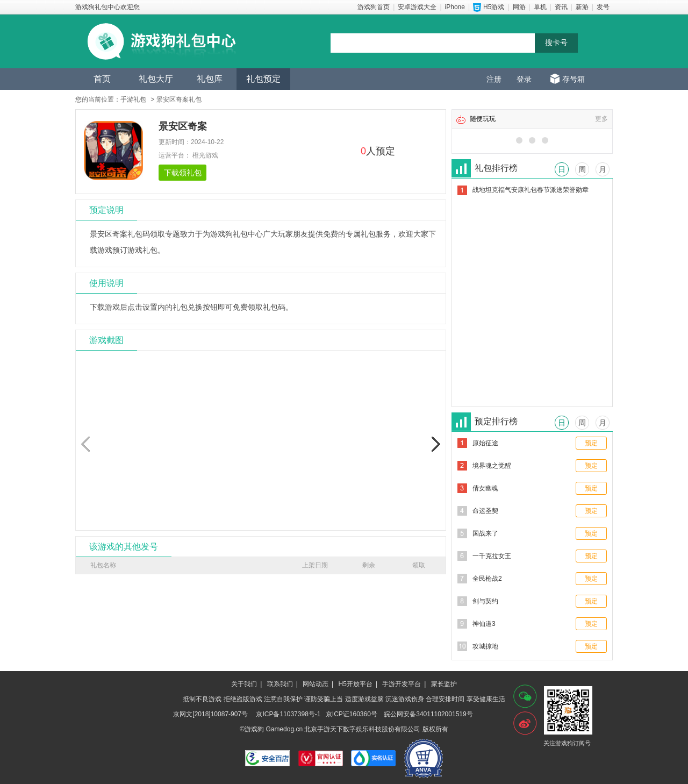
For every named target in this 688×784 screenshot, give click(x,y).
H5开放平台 (356, 684)
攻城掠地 (485, 646)
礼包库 (210, 79)
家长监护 (444, 684)
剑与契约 (485, 601)
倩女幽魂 (485, 488)
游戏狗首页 (374, 7)
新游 (582, 7)
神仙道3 (484, 624)
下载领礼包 (183, 173)
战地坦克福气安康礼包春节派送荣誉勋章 (531, 190)
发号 (603, 7)
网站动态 (316, 684)
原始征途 (485, 443)
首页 (102, 79)
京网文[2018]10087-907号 (210, 714)
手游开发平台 (402, 684)
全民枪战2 (487, 579)
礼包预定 (263, 79)
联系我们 (280, 684)
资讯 (561, 7)
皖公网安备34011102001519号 (428, 714)
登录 (524, 79)
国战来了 (485, 533)
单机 (540, 7)
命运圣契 (485, 511)
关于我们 (244, 684)
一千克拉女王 (492, 556)
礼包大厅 (156, 79)
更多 (601, 119)
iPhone (455, 7)
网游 (519, 7)
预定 (591, 443)
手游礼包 (133, 99)
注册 (494, 79)
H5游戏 (494, 7)
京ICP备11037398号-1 (288, 714)
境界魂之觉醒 (492, 466)
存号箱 (574, 79)
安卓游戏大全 (417, 7)
